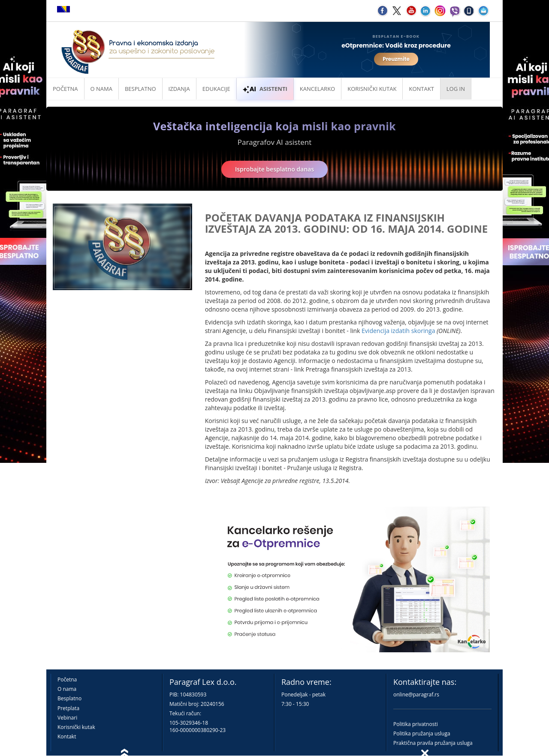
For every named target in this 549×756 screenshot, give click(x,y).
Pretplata (68, 708)
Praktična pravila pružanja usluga (433, 743)
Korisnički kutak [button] (372, 89)
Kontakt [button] (421, 89)
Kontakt (67, 736)
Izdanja (179, 89)
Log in (456, 89)
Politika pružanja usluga (422, 733)
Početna (65, 89)
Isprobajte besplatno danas (274, 169)
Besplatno (140, 89)
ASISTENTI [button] (265, 89)
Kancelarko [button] (317, 89)
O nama (101, 89)
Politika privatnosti (416, 724)
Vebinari (67, 718)
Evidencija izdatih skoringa (398, 331)
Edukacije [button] (216, 89)
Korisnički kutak (76, 727)
